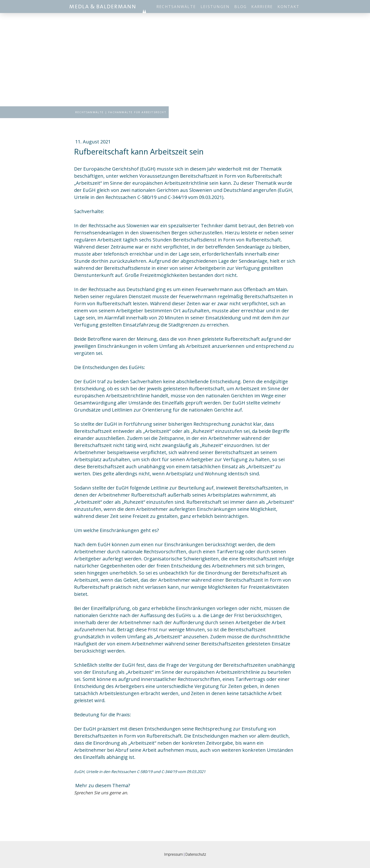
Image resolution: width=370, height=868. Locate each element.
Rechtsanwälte (176, 7)
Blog (240, 7)
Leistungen (215, 7)
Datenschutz (196, 854)
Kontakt (288, 7)
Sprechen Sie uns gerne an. (101, 793)
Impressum (173, 854)
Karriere (262, 7)
